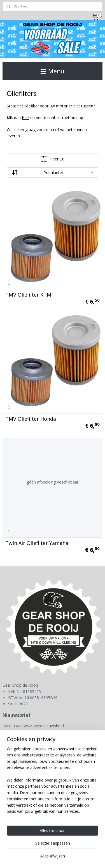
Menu (53, 71)
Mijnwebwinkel (71, 858)
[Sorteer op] (53, 173)
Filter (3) (53, 159)
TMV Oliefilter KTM (28, 295)
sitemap (64, 849)
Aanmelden (17, 739)
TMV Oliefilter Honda (31, 419)
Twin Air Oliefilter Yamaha (37, 543)
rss (75, 849)
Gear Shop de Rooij (23, 752)
